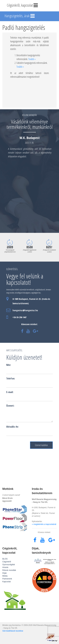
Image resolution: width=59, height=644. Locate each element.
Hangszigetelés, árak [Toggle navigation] (20, 16)
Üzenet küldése (41, 445)
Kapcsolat (7, 582)
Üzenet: (10, 406)
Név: (9, 365)
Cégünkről (7, 562)
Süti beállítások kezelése (13, 631)
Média (5, 576)
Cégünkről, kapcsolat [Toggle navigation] (23, 6)
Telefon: (11, 378)
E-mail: (10, 392)
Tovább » (32, 59)
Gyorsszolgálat (9, 565)
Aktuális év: (12, 427)
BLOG (5, 559)
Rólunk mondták (9, 570)
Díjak (4, 573)
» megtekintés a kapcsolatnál (44, 524)
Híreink (5, 567)
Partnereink (7, 579)
